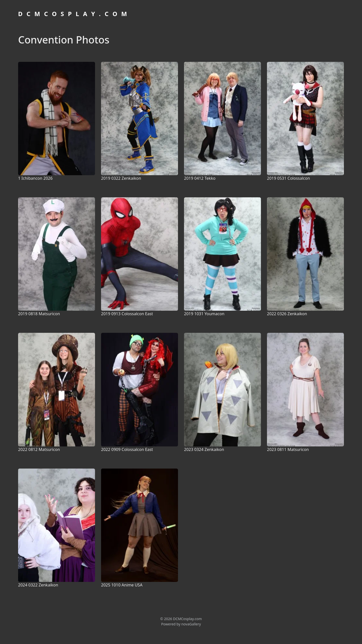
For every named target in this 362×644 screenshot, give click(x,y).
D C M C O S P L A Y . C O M (73, 14)
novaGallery (191, 624)
